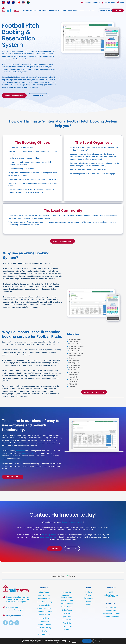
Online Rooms (67, 610)
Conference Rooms (44, 624)
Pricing (63, 10)
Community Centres (44, 611)
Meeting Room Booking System (67, 596)
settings (74, 642)
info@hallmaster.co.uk (15, 615)
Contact (91, 10)
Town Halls (67, 623)
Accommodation (44, 598)
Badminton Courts (44, 608)
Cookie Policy (111, 610)
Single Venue (44, 592)
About (83, 10)
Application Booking (44, 601)
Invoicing (43, 10)
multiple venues (27, 453)
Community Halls (44, 614)
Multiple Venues (44, 595)
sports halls (21, 450)
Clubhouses (44, 621)
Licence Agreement (111, 616)
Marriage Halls (67, 592)
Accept (87, 641)
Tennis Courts (67, 619)
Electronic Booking (44, 627)
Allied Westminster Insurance (111, 595)
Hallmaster (65, 522)
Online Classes (67, 606)
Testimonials (89, 598)
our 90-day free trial (49, 534)
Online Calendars (67, 603)
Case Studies (73, 10)
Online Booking (67, 600)
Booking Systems (30, 10)
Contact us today (77, 522)
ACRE (111, 592)
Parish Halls (67, 613)
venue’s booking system (49, 537)
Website (67, 629)
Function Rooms (44, 634)
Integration (54, 10)
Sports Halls (67, 616)
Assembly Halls (44, 605)
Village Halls (67, 626)
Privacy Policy (111, 607)
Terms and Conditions (111, 613)
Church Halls (44, 618)
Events (44, 631)
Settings (98, 641)
